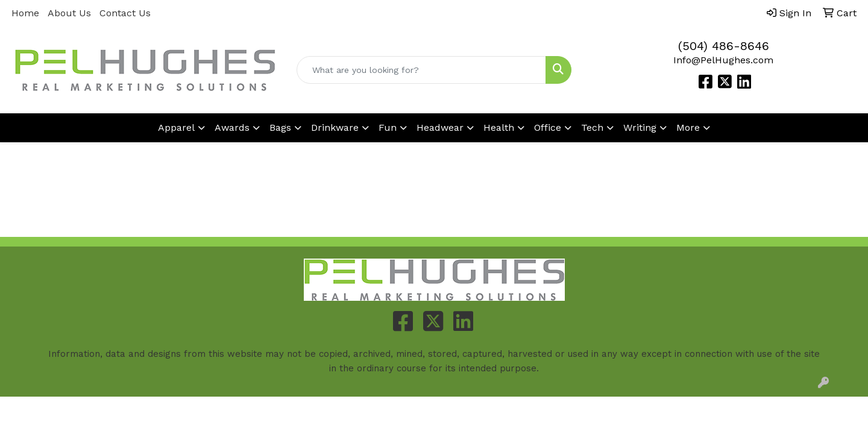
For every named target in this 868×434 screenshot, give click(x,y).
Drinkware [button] (335, 127)
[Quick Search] (421, 70)
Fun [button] (388, 127)
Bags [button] (280, 127)
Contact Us (125, 13)
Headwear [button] (440, 127)
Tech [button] (592, 127)
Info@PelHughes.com (723, 60)
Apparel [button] (176, 127)
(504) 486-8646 (724, 46)
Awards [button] (232, 127)
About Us (69, 13)
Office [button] (548, 127)
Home (25, 13)
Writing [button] (640, 127)
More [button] (688, 127)
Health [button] (499, 127)
